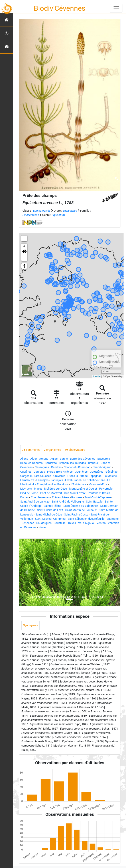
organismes (53, 450)
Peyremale (106, 489)
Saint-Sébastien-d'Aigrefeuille (86, 519)
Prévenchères (60, 497)
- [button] (24, 258)
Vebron (101, 523)
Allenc (24, 459)
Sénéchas (28, 523)
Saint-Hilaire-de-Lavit (50, 510)
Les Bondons (60, 484)
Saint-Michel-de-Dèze (49, 514)
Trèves (72, 523)
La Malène (110, 476)
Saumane (113, 519)
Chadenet (70, 467)
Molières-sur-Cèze (55, 489)
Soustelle (60, 523)
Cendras (56, 467)
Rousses (77, 497)
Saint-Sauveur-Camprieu (50, 519)
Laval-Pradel (73, 480)
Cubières (26, 472)
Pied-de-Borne (29, 493)
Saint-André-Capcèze (98, 497)
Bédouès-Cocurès (31, 463)
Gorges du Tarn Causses (36, 476)
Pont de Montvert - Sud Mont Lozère (63, 493)
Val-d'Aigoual (86, 523)
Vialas (42, 527)
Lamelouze (27, 480)
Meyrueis (26, 489)
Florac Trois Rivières (60, 472)
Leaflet (97, 376)
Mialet (38, 489)
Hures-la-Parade (78, 476)
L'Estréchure (79, 484)
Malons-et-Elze (98, 484)
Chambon (84, 467)
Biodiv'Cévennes (60, 8)
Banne (64, 459)
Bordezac (51, 463)
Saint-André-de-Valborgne (68, 502)
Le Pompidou (42, 484)
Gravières (59, 476)
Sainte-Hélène (52, 506)
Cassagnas (42, 467)
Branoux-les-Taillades (72, 463)
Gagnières (81, 472)
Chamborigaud (102, 467)
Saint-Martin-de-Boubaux (81, 510)
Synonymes (30, 625)
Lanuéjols (42, 480)
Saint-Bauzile (94, 502)
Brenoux (93, 463)
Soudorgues (44, 523)
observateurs (75, 450)
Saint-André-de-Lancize (35, 502)
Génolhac (112, 472)
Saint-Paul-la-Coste (76, 514)
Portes (24, 497)
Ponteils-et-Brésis (99, 493)
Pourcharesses (40, 497)
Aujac (54, 459)
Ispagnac (96, 476)
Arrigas (44, 459)
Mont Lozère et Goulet (83, 489)
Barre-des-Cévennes (82, 459)
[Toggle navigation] (116, 8)
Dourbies (39, 472)
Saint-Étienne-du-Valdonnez (81, 506)
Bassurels (104, 459)
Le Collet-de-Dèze (94, 480)
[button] (24, 252)
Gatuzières (97, 472)
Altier (34, 459)
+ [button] (24, 246)
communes (31, 450)
